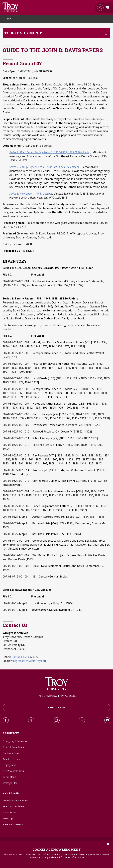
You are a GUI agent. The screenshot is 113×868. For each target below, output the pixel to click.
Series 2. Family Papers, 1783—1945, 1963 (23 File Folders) (44, 167)
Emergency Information (15, 741)
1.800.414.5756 (56, 707)
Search (11, 7)
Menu (107, 8)
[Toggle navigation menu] (106, 33)
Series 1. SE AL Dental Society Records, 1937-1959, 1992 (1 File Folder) (50, 152)
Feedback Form (11, 753)
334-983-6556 (20, 657)
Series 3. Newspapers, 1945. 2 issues (31, 194)
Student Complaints (13, 747)
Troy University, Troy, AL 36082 (57, 696)
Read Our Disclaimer (14, 806)
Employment (9, 765)
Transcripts (9, 818)
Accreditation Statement (16, 800)
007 (9, 19)
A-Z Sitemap (9, 812)
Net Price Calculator (13, 771)
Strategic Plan (10, 783)
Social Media (9, 777)
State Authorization (13, 824)
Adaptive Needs (11, 759)
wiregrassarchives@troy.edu (28, 661)
